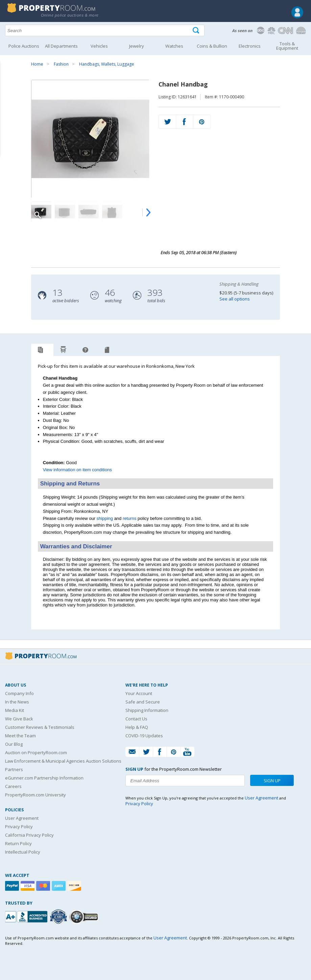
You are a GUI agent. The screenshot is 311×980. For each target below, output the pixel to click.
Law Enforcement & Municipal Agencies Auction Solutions (63, 761)
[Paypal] (13, 886)
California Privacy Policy (29, 835)
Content (7, 86)
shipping (105, 518)
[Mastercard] (44, 886)
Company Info (19, 693)
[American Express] (59, 886)
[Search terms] (105, 30)
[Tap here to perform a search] (197, 31)
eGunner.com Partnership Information (44, 778)
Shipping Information (147, 710)
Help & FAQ (137, 727)
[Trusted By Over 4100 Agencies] (59, 917)
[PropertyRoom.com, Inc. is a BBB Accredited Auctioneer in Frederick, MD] (27, 916)
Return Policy (18, 843)
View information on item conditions (77, 470)
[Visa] (28, 886)
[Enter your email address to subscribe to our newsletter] (185, 781)
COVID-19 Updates (144, 736)
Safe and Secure (143, 702)
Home (37, 64)
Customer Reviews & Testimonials (40, 727)
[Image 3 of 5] (89, 212)
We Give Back (19, 719)
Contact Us (136, 719)
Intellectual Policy (23, 852)
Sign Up (272, 781)
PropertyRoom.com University (35, 795)
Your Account (139, 693)
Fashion (61, 64)
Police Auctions (24, 46)
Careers (13, 786)
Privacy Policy (19, 827)
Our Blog (14, 744)
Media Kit (15, 710)
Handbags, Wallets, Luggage (107, 64)
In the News (17, 702)
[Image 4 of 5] (112, 212)
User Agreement (22, 818)
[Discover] (75, 886)
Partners (14, 769)
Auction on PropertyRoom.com (36, 752)
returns (129, 518)
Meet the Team (20, 736)
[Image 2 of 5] (65, 212)
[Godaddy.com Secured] (85, 917)
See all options (235, 299)
